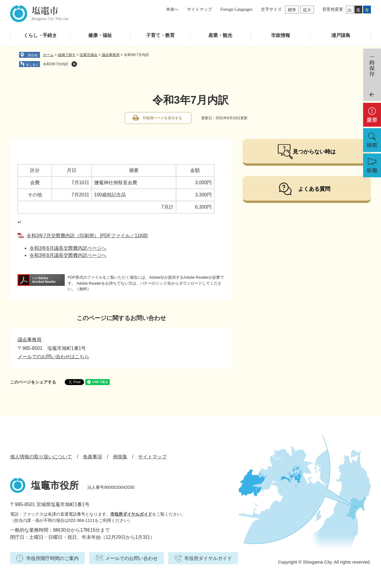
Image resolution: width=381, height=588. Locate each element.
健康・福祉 (100, 35)
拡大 (307, 10)
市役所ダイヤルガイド (131, 514)
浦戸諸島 (341, 35)
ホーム (48, 55)
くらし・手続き (40, 35)
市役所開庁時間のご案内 (52, 558)
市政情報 (281, 35)
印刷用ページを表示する (162, 118)
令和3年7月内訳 (56, 64)
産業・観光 (220, 35)
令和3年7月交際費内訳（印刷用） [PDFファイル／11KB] (87, 236)
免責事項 (92, 457)
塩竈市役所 (55, 485)
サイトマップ (199, 9)
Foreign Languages (236, 9)
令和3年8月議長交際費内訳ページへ (68, 255)
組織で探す (67, 55)
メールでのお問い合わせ (131, 558)
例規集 (120, 457)
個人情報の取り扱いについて (41, 457)
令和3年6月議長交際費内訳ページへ (68, 248)
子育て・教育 (160, 35)
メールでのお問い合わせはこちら (53, 357)
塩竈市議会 (89, 55)
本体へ (172, 9)
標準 (292, 10)
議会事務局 (111, 55)
